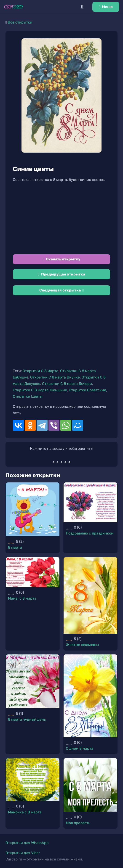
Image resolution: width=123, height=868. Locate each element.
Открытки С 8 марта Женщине (40, 390)
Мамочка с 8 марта (25, 812)
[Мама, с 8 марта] (33, 572)
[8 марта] (33, 509)
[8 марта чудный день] (33, 681)
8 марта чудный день (27, 719)
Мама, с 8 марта (22, 598)
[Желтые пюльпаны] (90, 595)
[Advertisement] (61, 219)
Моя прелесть (78, 823)
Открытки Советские (87, 390)
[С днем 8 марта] (90, 696)
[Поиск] (82, 7)
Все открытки (20, 22)
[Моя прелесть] (90, 785)
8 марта (15, 547)
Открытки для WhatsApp (27, 843)
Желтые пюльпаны (82, 645)
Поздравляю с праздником (90, 533)
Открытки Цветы (28, 396)
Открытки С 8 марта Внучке (55, 377)
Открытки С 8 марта (40, 371)
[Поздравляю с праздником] (90, 502)
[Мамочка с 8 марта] (33, 780)
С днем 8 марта (80, 748)
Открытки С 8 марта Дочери (67, 384)
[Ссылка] (13, 7)
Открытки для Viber (23, 853)
